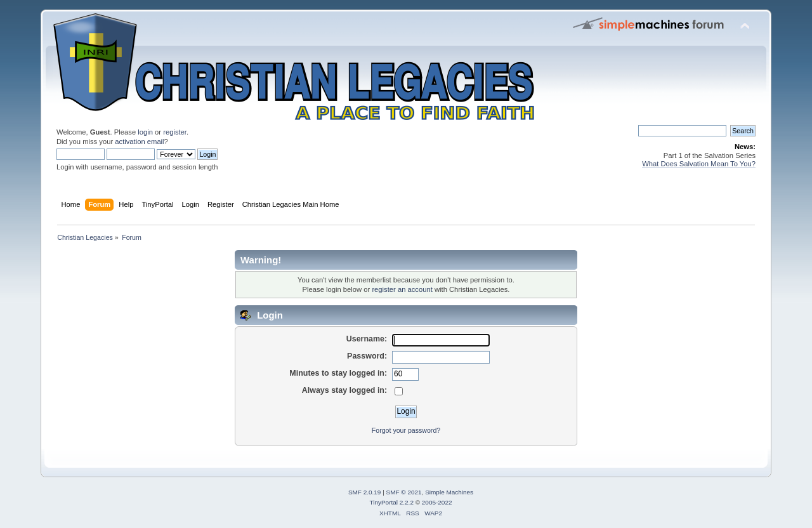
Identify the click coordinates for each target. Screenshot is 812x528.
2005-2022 (437, 502)
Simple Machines (449, 492)
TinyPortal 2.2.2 (391, 502)
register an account (402, 289)
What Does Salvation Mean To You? (699, 164)
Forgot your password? (406, 430)
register (175, 132)
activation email (139, 142)
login (145, 132)
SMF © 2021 (404, 492)
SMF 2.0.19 (365, 492)
